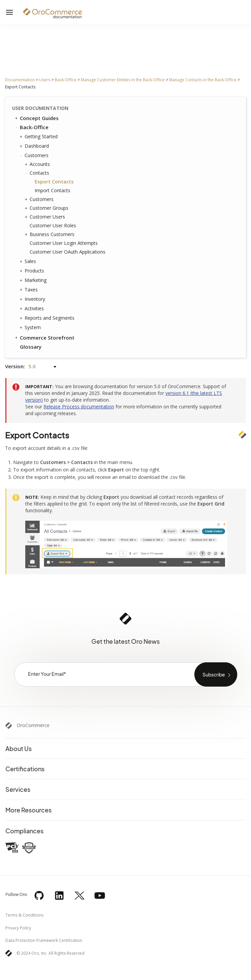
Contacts (38, 173)
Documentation (20, 80)
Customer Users (46, 217)
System (31, 327)
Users (45, 80)
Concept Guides (36, 118)
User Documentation (40, 108)
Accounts (38, 164)
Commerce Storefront (44, 338)
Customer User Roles (53, 225)
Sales (29, 261)
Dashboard (35, 146)
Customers (35, 155)
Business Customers (50, 234)
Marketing (34, 280)
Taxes (29, 290)
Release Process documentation (79, 407)
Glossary (31, 347)
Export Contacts (54, 182)
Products (33, 271)
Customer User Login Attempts (64, 243)
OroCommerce (33, 725)
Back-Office (66, 80)
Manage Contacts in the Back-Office (203, 80)
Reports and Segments (48, 318)
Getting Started (39, 137)
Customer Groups (47, 208)
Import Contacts (53, 190)
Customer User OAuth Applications (68, 252)
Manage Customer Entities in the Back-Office (123, 80)
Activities (33, 309)
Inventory (33, 299)
